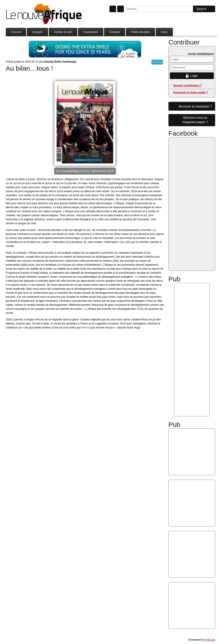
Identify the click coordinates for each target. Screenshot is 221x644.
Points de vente (140, 32)
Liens (164, 32)
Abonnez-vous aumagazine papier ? (195, 120)
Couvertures (91, 32)
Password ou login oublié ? (190, 92)
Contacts (115, 32)
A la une (16, 32)
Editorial (157, 62)
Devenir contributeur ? (187, 86)
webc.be (210, 640)
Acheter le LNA (63, 32)
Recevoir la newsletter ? (195, 106)
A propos (37, 32)
